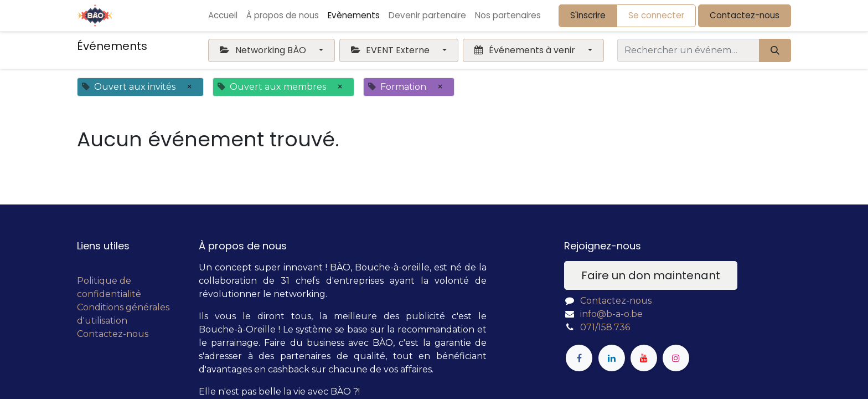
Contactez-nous (745, 15)
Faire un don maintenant (651, 275)
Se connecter (656, 15)
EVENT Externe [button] (391, 50)
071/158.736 (605, 327)
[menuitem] (223, 16)
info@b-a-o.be (611, 314)
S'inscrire (588, 15)
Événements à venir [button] (526, 50)
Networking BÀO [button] (264, 50)
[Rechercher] (775, 50)
